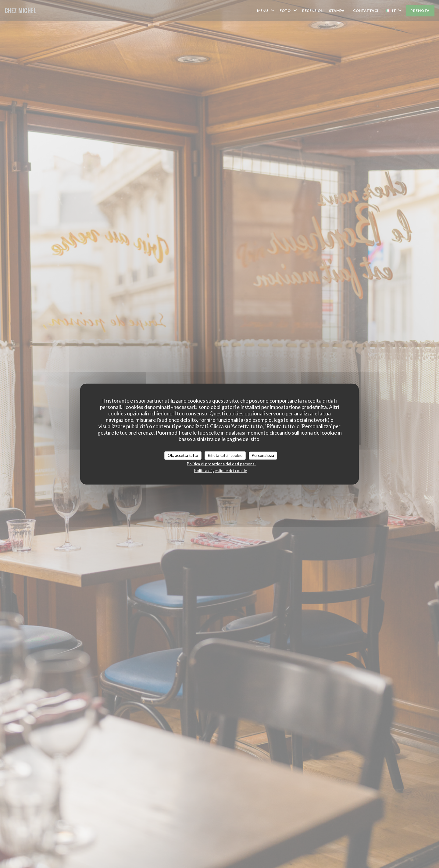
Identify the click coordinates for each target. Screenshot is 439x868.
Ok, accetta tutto (183, 455)
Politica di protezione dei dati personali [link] (222, 464)
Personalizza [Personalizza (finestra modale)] (263, 455)
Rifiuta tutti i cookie (225, 455)
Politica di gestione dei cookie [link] (221, 470)
